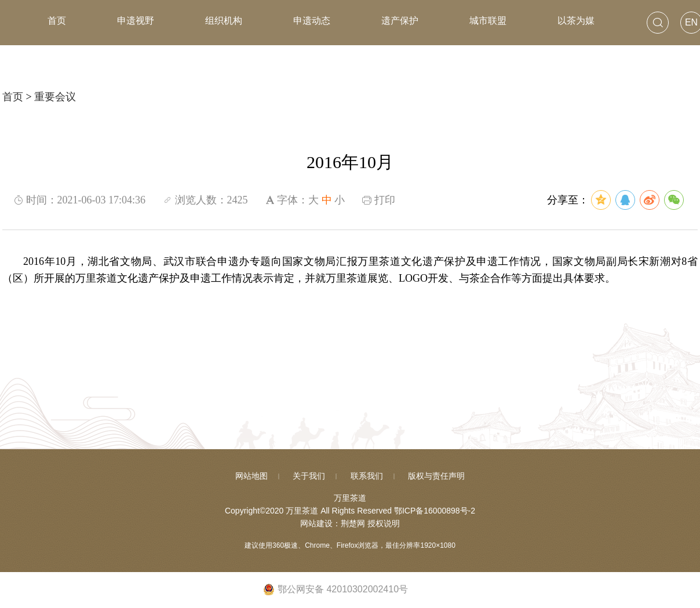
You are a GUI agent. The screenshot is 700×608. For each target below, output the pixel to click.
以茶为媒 (576, 21)
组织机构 (224, 21)
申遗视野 (136, 21)
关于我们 (309, 476)
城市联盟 (488, 21)
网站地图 (251, 476)
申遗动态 (312, 21)
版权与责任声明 (436, 476)
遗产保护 (400, 21)
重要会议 (55, 97)
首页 (57, 21)
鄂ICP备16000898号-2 (435, 511)
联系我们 (367, 476)
